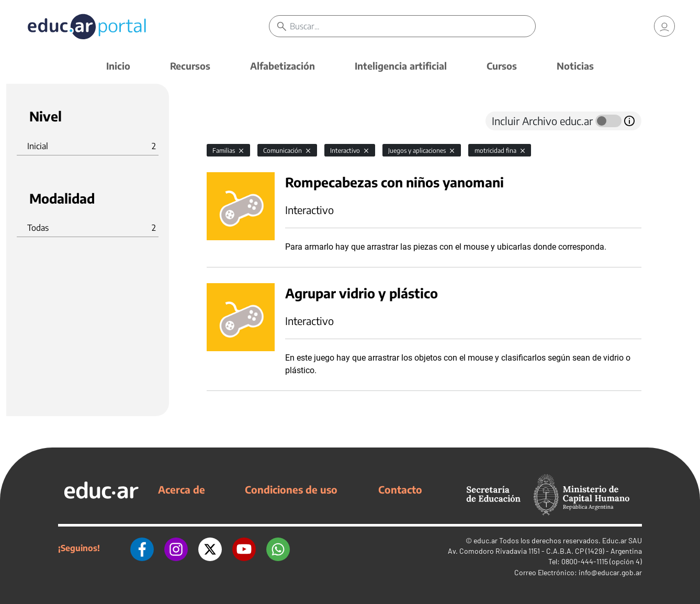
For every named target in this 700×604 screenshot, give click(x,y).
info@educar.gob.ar (610, 572)
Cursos (502, 66)
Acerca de (182, 489)
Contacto (400, 489)
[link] (664, 26)
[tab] (228, 121)
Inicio (118, 66)
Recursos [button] (190, 66)
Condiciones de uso (291, 489)
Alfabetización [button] (283, 66)
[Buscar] (412, 26)
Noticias (575, 66)
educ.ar (486, 540)
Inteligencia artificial (401, 66)
